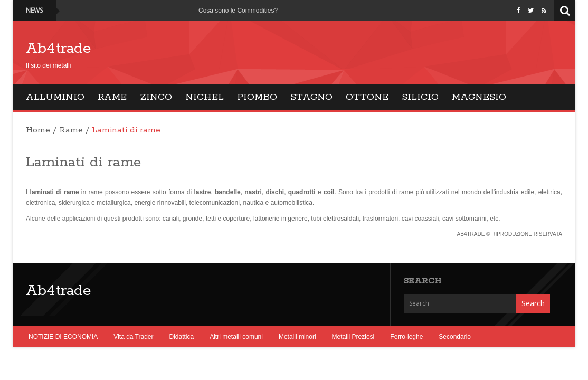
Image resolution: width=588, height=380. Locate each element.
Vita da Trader (133, 337)
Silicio (420, 97)
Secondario (455, 337)
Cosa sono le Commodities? (238, 11)
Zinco (156, 97)
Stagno (311, 97)
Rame (112, 97)
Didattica (182, 337)
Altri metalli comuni (236, 337)
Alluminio (55, 97)
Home (38, 130)
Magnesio (479, 97)
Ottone (367, 97)
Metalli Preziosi (353, 337)
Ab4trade (59, 49)
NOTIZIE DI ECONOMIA (63, 337)
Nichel (205, 97)
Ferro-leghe (406, 337)
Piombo (257, 97)
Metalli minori (297, 337)
